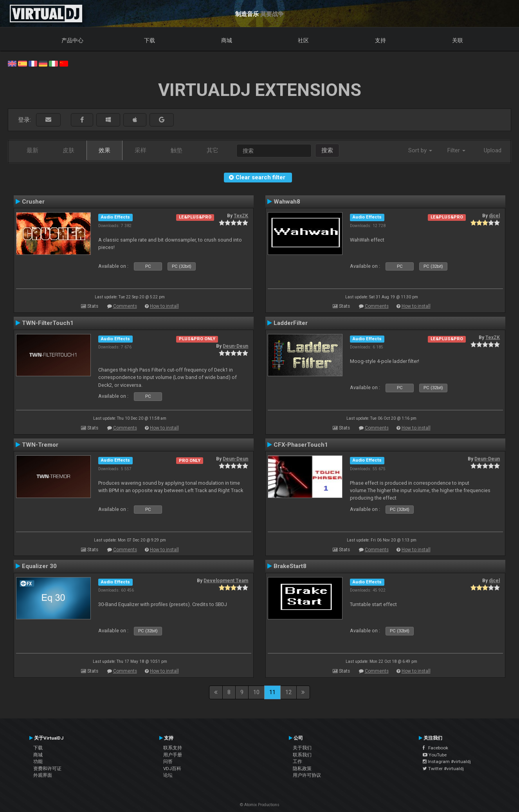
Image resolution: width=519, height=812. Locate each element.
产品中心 (72, 40)
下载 (150, 40)
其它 (213, 150)
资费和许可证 (47, 769)
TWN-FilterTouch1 (48, 323)
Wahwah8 (287, 202)
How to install (164, 306)
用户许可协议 (307, 775)
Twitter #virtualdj (443, 769)
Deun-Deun (235, 346)
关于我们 (302, 748)
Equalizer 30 (39, 566)
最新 (32, 150)
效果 (105, 150)
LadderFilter (291, 323)
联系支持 (173, 748)
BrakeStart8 (290, 566)
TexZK (241, 216)
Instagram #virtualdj (447, 761)
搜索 (327, 150)
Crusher (33, 202)
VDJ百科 (172, 769)
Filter (456, 150)
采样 (141, 150)
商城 (227, 40)
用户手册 (173, 755)
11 (272, 692)
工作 (297, 761)
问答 (168, 761)
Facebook (435, 748)
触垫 (177, 150)
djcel (494, 216)
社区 (303, 40)
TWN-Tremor (40, 445)
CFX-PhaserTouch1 (301, 445)
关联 (458, 40)
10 (256, 692)
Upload (493, 150)
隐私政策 (302, 769)
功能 (38, 761)
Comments (125, 306)
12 (288, 692)
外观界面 (43, 775)
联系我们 (302, 755)
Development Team (226, 581)
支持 (380, 40)
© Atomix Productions (260, 805)
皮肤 (68, 150)
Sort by (420, 150)
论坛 (168, 775)
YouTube (435, 755)
